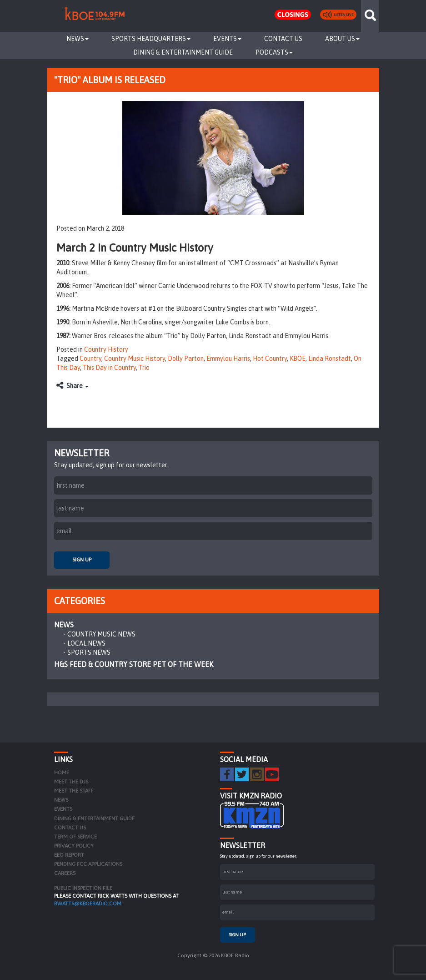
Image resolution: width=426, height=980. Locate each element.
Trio (144, 368)
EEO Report (69, 855)
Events (227, 39)
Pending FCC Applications (88, 864)
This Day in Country (109, 368)
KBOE (298, 359)
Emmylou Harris (228, 359)
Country (90, 359)
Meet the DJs (71, 782)
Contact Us (283, 39)
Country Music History (135, 359)
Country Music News (101, 634)
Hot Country (270, 359)
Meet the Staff (74, 791)
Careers (65, 873)
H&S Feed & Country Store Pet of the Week (134, 664)
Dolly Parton (186, 359)
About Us (342, 39)
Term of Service (75, 837)
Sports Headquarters (151, 39)
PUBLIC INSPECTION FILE (83, 888)
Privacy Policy (74, 846)
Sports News (89, 652)
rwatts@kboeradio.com (88, 904)
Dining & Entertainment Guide (183, 52)
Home (62, 773)
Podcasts (274, 52)
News (78, 39)
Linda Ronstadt (330, 359)
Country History (106, 349)
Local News (86, 643)
